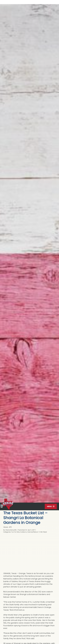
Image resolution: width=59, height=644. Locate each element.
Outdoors (23, 532)
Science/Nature (33, 532)
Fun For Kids (16, 532)
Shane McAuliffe (11, 530)
